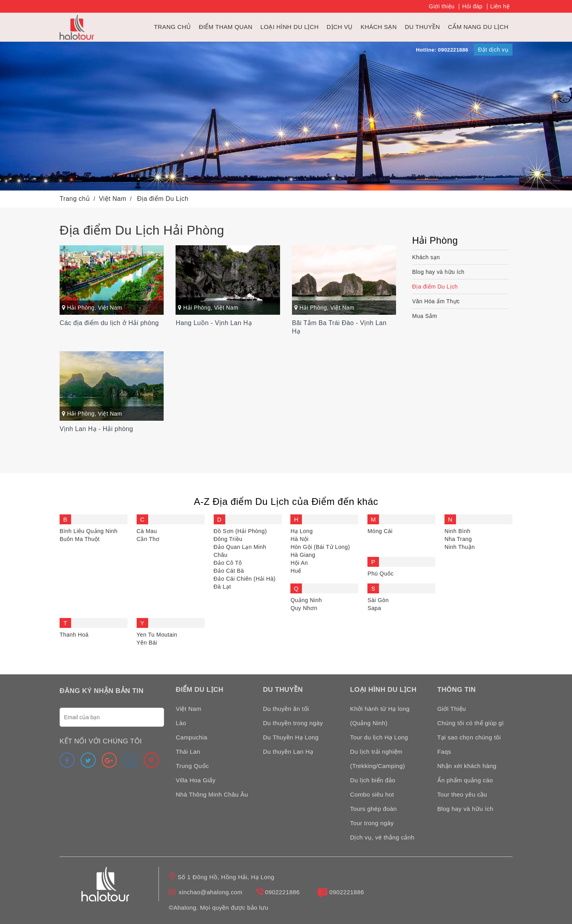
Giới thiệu (442, 6)
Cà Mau (147, 531)
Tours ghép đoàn (373, 809)
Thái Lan (188, 752)
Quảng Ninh (306, 600)
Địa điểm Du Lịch (435, 287)
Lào (181, 723)
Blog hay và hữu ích (439, 272)
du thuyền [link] (422, 27)
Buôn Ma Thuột (80, 539)
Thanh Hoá (74, 635)
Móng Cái (380, 531)
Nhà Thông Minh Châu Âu (212, 794)
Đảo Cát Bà (229, 571)
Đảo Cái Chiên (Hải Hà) (245, 579)
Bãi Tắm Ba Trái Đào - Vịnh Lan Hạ (339, 327)
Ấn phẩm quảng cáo (465, 780)
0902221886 (282, 892)
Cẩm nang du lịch (478, 27)
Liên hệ (500, 6)
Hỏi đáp (472, 6)
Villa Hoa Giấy (196, 780)
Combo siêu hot (372, 794)
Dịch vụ (339, 27)
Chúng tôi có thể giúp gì (471, 723)
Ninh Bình (457, 531)
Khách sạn (379, 27)
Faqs (444, 752)
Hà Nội (299, 539)
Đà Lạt (222, 587)
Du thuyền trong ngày (293, 723)
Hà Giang (303, 555)
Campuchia (192, 737)
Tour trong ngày (372, 823)
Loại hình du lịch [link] (289, 27)
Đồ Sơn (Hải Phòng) (240, 531)
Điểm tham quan (225, 27)
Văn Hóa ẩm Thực (436, 301)
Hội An (299, 563)
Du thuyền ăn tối (286, 709)
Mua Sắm (425, 316)
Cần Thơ (148, 539)
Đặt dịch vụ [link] (493, 50)
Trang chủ (173, 27)
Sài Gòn (378, 600)
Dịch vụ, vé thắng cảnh (382, 837)
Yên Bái (147, 643)
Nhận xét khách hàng (467, 766)
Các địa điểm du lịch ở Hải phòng (109, 323)
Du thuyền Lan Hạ (288, 752)
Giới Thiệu (452, 709)
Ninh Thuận (460, 547)
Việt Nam (110, 308)
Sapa (374, 608)
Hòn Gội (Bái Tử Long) (320, 547)
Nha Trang (458, 539)
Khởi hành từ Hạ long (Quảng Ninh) (380, 716)
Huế (296, 571)
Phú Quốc (381, 574)
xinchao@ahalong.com (211, 892)
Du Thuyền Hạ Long (291, 737)
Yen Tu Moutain (157, 635)
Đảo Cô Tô (228, 563)
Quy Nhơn (304, 608)
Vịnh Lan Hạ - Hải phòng (96, 429)
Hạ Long (301, 531)
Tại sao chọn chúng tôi (469, 737)
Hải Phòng (81, 308)
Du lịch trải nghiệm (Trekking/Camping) (377, 759)
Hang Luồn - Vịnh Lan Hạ (214, 323)
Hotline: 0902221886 (442, 50)
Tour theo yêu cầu (462, 794)
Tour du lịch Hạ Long (379, 737)
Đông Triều (228, 539)
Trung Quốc (192, 766)
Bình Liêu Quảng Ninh (89, 531)
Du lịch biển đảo (373, 780)
